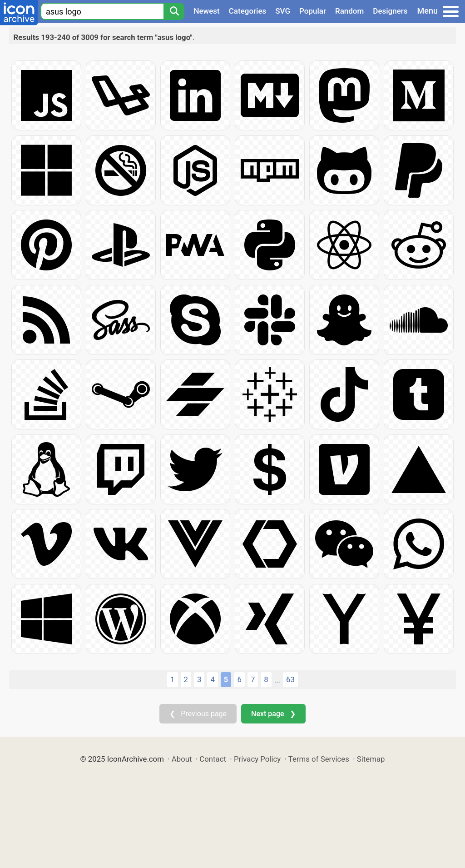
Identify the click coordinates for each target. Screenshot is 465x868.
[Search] (174, 11)
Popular (313, 11)
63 (290, 679)
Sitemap (371, 759)
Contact (213, 759)
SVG (283, 11)
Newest (206, 11)
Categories (248, 11)
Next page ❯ (273, 714)
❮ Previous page (198, 714)
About (182, 759)
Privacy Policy (257, 759)
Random (349, 11)
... (277, 680)
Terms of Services (319, 759)
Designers (390, 11)
